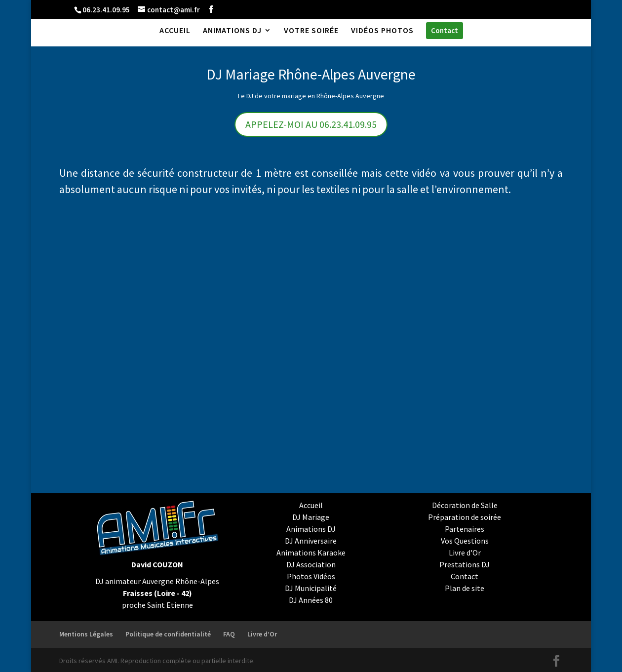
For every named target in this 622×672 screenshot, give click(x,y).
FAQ (229, 634)
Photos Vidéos (311, 576)
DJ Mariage (311, 517)
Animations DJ (311, 529)
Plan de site (465, 588)
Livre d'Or (465, 553)
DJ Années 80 (311, 600)
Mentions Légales (86, 634)
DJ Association (311, 564)
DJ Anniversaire (311, 541)
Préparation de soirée (465, 517)
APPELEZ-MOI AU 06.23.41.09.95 (311, 124)
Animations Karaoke (311, 553)
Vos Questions (465, 541)
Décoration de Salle (465, 505)
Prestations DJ (465, 564)
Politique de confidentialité (168, 634)
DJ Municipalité (311, 588)
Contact (465, 576)
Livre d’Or (262, 634)
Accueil (311, 505)
